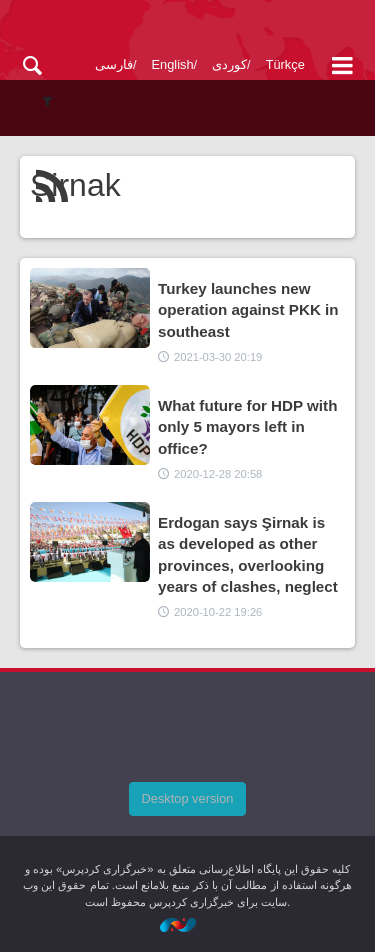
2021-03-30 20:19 (218, 357)
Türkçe (285, 64)
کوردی (229, 64)
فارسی (114, 64)
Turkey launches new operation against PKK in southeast (248, 310)
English (173, 64)
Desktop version (188, 798)
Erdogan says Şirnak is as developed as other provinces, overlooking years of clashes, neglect (248, 554)
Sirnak (75, 185)
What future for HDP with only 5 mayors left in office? (247, 427)
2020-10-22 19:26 (218, 612)
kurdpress (187, 27)
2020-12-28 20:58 (218, 474)
